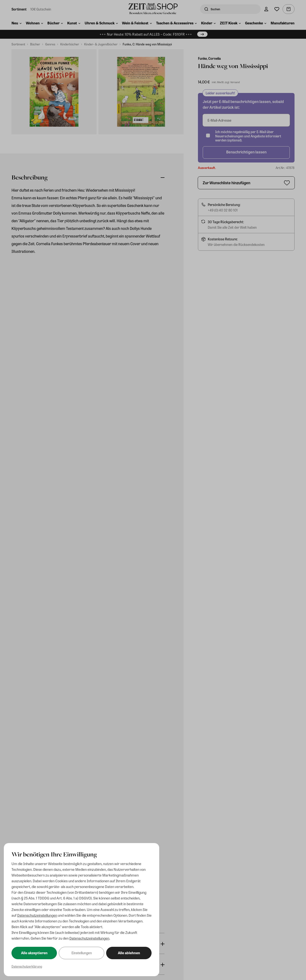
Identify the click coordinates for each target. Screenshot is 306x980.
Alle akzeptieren (34, 953)
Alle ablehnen (129, 953)
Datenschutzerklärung (27, 966)
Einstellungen (82, 953)
